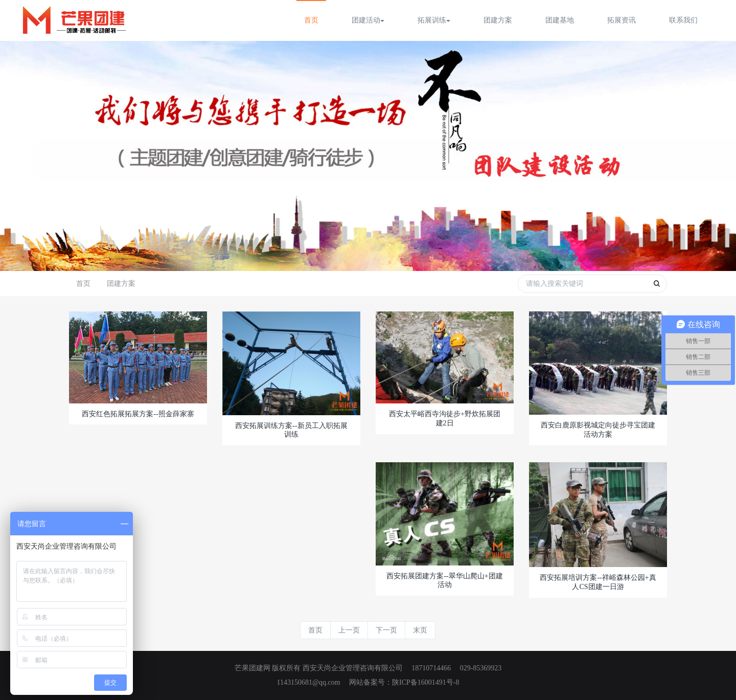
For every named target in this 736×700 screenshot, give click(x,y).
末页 (420, 630)
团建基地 (560, 20)
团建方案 (498, 20)
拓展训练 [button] (434, 20)
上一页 (349, 630)
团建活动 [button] (368, 20)
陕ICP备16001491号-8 (425, 682)
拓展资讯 (622, 20)
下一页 (386, 630)
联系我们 (683, 20)
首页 (311, 20)
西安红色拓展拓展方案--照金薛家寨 (138, 414)
